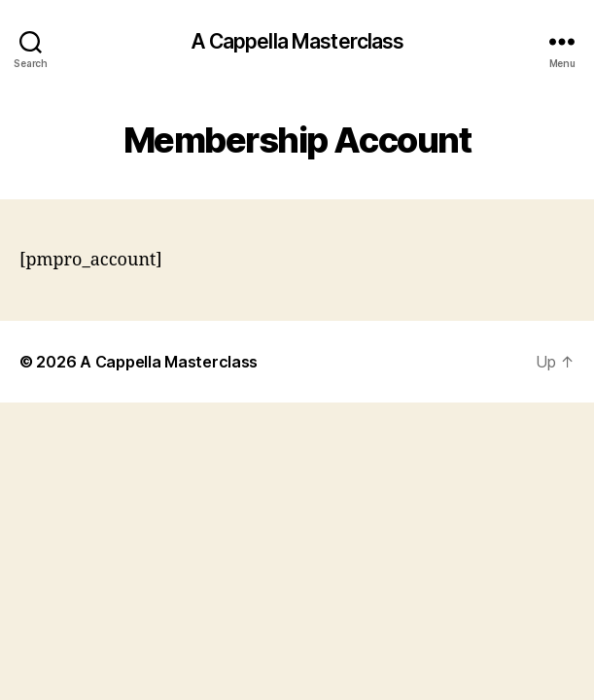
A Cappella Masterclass (297, 41)
